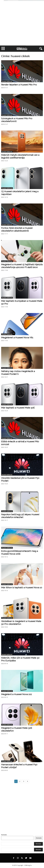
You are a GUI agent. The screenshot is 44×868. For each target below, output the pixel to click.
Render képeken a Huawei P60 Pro (19, 85)
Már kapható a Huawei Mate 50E (18, 408)
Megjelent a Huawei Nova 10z (16, 694)
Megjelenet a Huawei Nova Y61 (17, 338)
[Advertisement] (22, 23)
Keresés (4, 835)
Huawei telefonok (7, 81)
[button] (40, 49)
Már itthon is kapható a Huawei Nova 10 (22, 587)
